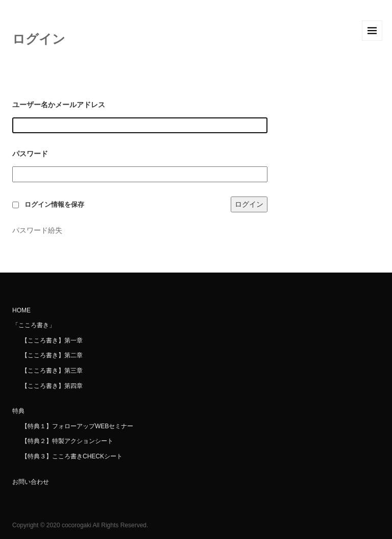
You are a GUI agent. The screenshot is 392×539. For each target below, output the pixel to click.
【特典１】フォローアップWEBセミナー (77, 426)
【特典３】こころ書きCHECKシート (72, 456)
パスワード (30, 154)
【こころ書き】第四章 (52, 386)
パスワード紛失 (37, 230)
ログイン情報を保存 (54, 205)
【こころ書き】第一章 (52, 340)
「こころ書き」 (34, 325)
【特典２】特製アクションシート (67, 441)
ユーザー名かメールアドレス (59, 105)
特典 (18, 411)
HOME (21, 310)
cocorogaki (77, 525)
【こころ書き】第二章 (52, 355)
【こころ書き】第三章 (52, 371)
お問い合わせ (31, 482)
